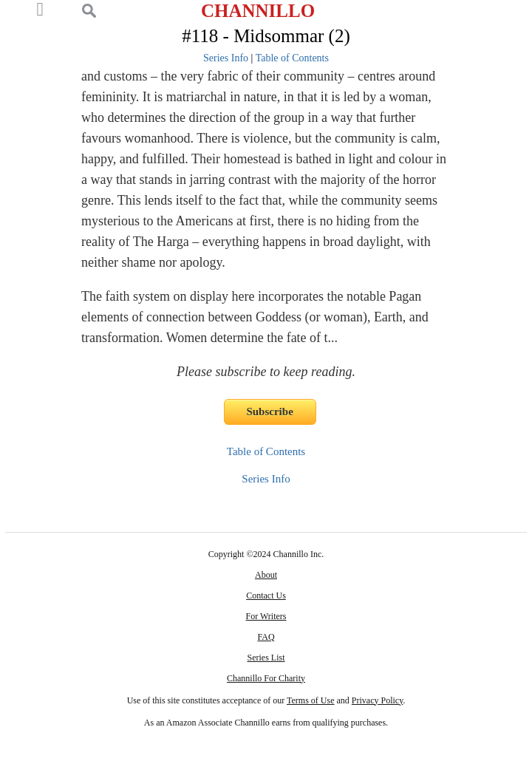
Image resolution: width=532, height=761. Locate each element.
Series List (266, 658)
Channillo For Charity (266, 678)
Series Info (226, 58)
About (266, 575)
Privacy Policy (378, 700)
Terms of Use (310, 700)
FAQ (266, 637)
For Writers (266, 616)
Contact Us (266, 596)
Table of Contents (292, 58)
